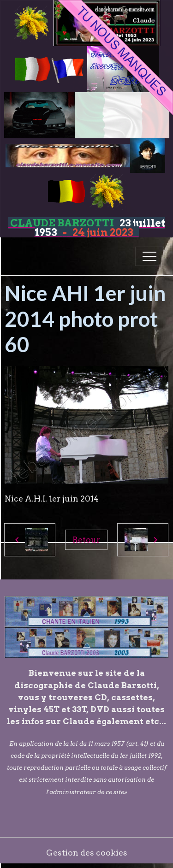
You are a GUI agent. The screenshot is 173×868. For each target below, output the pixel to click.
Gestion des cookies (87, 853)
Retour (86, 540)
